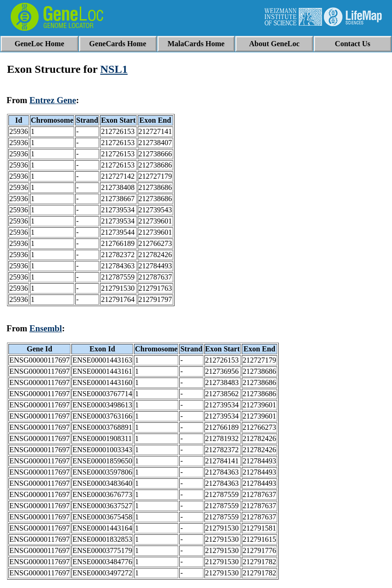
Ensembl (46, 328)
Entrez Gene (53, 100)
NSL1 (114, 69)
